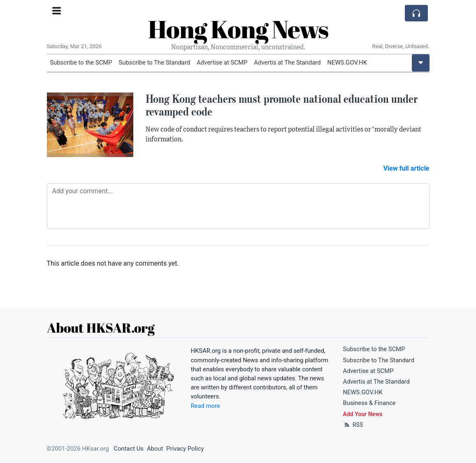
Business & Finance (369, 403)
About (155, 449)
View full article (406, 168)
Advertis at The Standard (287, 63)
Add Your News (363, 414)
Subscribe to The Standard (155, 63)
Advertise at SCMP (222, 63)
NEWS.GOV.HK (347, 63)
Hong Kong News (238, 29)
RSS (353, 425)
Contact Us (129, 449)
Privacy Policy (185, 449)
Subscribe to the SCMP (81, 63)
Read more (205, 406)
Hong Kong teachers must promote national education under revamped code (282, 105)
